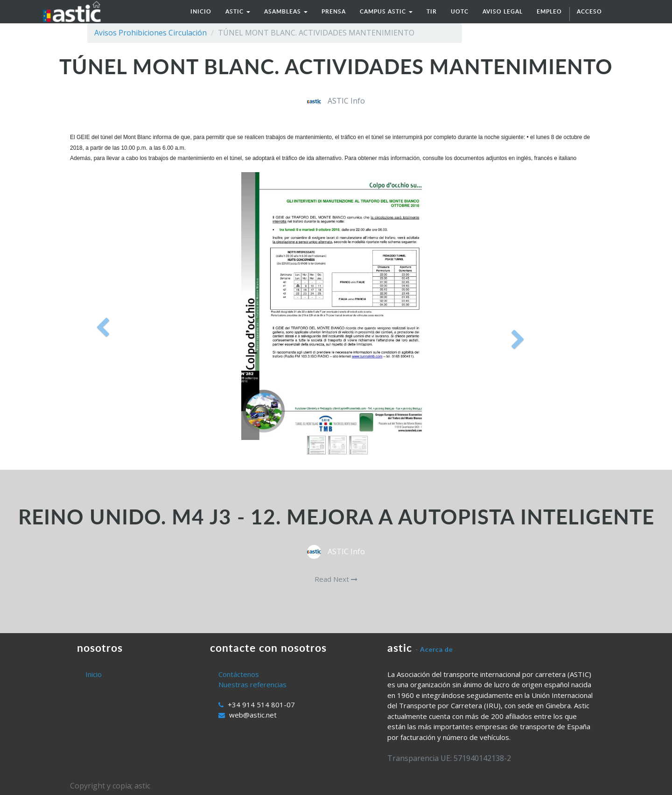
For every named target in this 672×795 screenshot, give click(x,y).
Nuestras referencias (252, 684)
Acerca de (436, 649)
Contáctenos (239, 674)
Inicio (94, 674)
